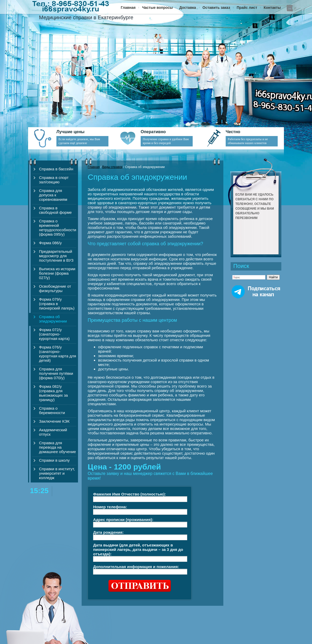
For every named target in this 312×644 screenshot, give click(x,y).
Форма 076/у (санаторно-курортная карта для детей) (58, 354)
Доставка (187, 8)
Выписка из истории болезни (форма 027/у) (57, 273)
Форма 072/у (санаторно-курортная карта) (54, 334)
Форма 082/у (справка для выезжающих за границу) (53, 393)
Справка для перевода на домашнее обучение (57, 447)
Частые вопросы (157, 8)
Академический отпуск (53, 432)
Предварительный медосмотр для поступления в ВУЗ (56, 256)
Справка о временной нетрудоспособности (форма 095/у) (58, 228)
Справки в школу (54, 460)
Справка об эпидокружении (53, 319)
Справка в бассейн (56, 169)
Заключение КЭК (54, 421)
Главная (128, 8)
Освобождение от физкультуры (55, 288)
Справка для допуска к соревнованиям (53, 195)
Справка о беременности (52, 410)
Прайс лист (247, 8)
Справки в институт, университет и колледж (57, 473)
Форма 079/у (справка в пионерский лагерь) (57, 304)
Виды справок (112, 167)
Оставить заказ (216, 8)
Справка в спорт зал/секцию (54, 180)
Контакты (272, 8)
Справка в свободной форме (55, 210)
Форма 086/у (50, 243)
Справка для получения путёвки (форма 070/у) (56, 373)
